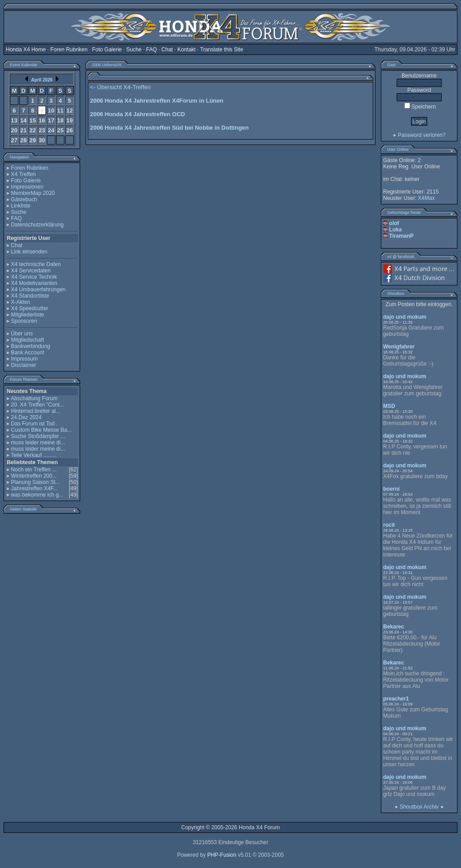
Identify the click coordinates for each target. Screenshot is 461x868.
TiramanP (401, 236)
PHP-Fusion (222, 855)
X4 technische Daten (36, 264)
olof (394, 223)
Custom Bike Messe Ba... (41, 430)
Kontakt (187, 50)
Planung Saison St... (35, 482)
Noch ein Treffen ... (34, 470)
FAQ (152, 50)
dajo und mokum (405, 317)
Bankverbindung (30, 346)
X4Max (426, 198)
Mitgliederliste (27, 315)
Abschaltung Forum (34, 398)
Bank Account (27, 353)
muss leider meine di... (38, 443)
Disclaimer (23, 365)
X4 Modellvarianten (34, 283)
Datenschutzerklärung (37, 225)
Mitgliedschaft (27, 340)
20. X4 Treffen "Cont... (37, 405)
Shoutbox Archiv (419, 807)
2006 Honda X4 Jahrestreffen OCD (138, 114)
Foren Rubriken (69, 50)
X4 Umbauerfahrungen (38, 289)
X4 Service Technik (34, 277)
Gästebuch (24, 199)
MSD (389, 406)
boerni (391, 489)
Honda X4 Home (26, 50)
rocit (389, 525)
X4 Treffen (23, 174)
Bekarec (394, 627)
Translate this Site (221, 50)
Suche (134, 50)
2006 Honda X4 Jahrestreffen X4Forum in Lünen (157, 101)
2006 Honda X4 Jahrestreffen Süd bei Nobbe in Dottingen (169, 128)
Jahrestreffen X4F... (34, 488)
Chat (167, 50)
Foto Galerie (107, 50)
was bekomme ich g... (37, 495)
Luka (395, 230)
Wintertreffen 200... (34, 476)
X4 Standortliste (30, 296)
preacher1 (396, 699)
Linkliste (20, 206)
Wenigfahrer (399, 347)
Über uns (22, 334)
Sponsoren (24, 321)
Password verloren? (422, 135)
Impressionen (27, 187)
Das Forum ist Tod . (34, 424)
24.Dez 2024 (26, 417)
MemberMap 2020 (33, 193)
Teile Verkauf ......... (34, 455)
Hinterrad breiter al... (35, 411)
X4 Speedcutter (29, 308)
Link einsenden (29, 252)
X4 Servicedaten (31, 271)
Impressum (24, 359)
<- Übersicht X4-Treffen (120, 87)
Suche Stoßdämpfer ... (38, 436)
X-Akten (20, 302)
